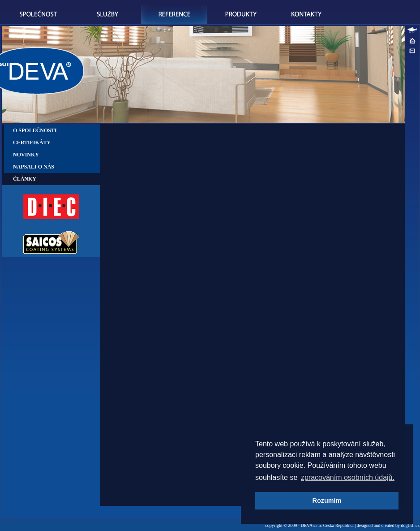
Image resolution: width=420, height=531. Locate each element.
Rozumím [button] (327, 501)
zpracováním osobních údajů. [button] (348, 477)
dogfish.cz (410, 525)
